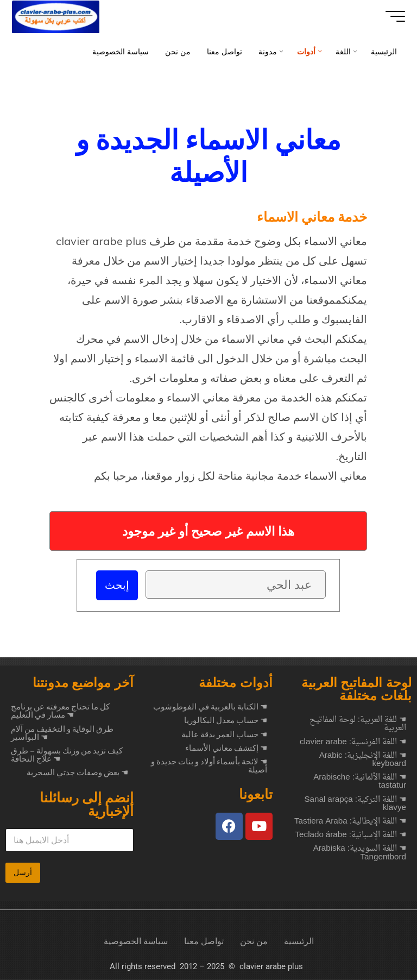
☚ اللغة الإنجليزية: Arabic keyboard (363, 761)
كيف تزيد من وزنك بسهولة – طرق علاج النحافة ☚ (67, 755)
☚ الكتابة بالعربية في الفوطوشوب (210, 707)
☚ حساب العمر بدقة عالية (224, 735)
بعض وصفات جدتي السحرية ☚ (77, 773)
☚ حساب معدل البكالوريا (226, 721)
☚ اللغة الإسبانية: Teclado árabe (351, 836)
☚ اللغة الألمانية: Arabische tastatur (360, 782)
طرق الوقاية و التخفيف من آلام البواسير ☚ (62, 734)
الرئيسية (299, 942)
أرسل (23, 873)
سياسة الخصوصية (136, 942)
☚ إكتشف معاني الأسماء (226, 749)
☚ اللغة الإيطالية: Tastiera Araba (350, 822)
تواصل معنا (204, 942)
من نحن (254, 942)
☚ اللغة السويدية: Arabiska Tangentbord (360, 853)
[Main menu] (391, 16)
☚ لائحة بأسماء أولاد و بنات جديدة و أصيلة (209, 766)
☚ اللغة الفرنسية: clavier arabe (353, 743)
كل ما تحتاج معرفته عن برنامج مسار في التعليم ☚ (60, 711)
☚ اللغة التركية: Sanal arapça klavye (355, 805)
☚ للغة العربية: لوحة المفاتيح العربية (358, 725)
